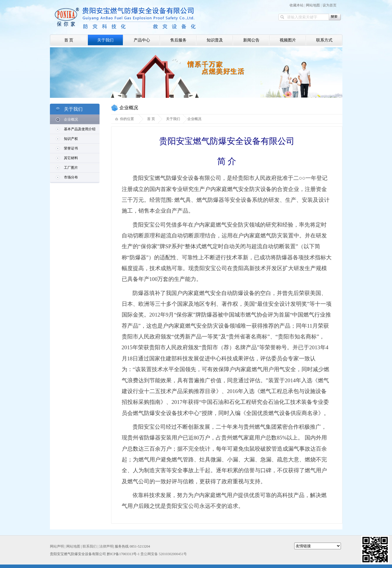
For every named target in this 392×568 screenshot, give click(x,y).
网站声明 (57, 546)
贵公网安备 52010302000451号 (164, 554)
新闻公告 (251, 40)
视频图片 (288, 40)
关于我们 (105, 40)
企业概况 (71, 119)
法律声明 (106, 546)
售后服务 (178, 40)
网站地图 (313, 5)
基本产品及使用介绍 (80, 129)
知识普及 (215, 40)
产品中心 (142, 40)
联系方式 (324, 40)
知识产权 (71, 139)
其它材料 (71, 158)
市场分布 (71, 177)
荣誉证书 (71, 148)
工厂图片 (71, 168)
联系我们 (90, 546)
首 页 (69, 40)
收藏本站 (297, 5)
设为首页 (330, 5)
